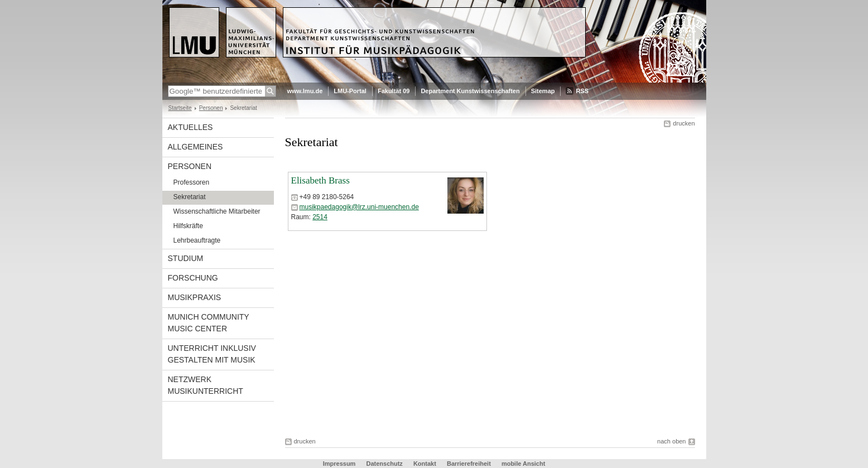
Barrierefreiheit (470, 464)
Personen (211, 108)
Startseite (180, 108)
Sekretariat (190, 197)
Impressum (339, 464)
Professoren (192, 182)
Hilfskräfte (188, 226)
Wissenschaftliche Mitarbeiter (217, 211)
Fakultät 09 (394, 91)
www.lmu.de (305, 91)
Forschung (193, 278)
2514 (320, 217)
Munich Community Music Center (209, 323)
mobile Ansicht (523, 464)
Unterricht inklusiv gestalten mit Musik (212, 354)
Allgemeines (196, 147)
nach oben (671, 441)
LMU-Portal (350, 91)
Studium (186, 258)
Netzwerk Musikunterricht (206, 385)
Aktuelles (191, 127)
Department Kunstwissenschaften (470, 91)
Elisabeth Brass (320, 180)
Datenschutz (384, 464)
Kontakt (425, 464)
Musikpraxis (195, 297)
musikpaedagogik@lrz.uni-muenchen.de (359, 207)
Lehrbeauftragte (197, 240)
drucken (684, 123)
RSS (582, 91)
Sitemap (543, 91)
